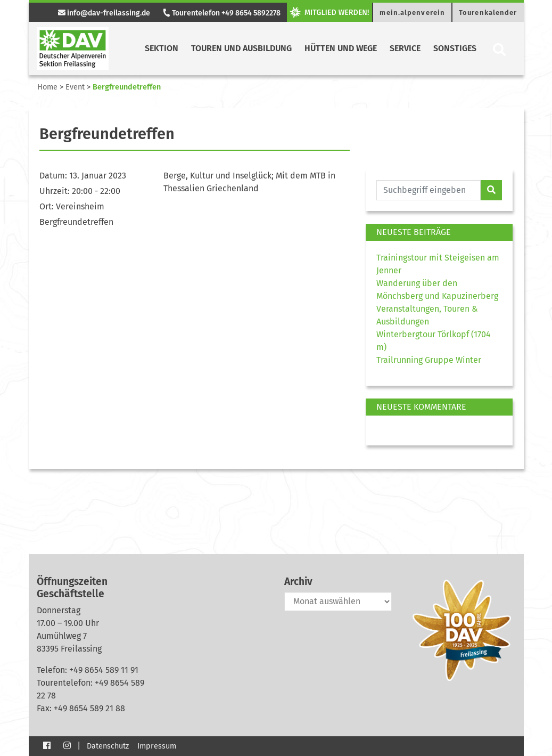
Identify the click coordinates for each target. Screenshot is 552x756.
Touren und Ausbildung (241, 48)
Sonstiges (455, 48)
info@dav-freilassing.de (104, 13)
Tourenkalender (488, 13)
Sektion (162, 48)
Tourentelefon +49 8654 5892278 (221, 13)
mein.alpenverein (412, 13)
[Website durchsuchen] (429, 190)
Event (75, 87)
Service (405, 48)
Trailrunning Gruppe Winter (429, 360)
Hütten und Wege (341, 48)
